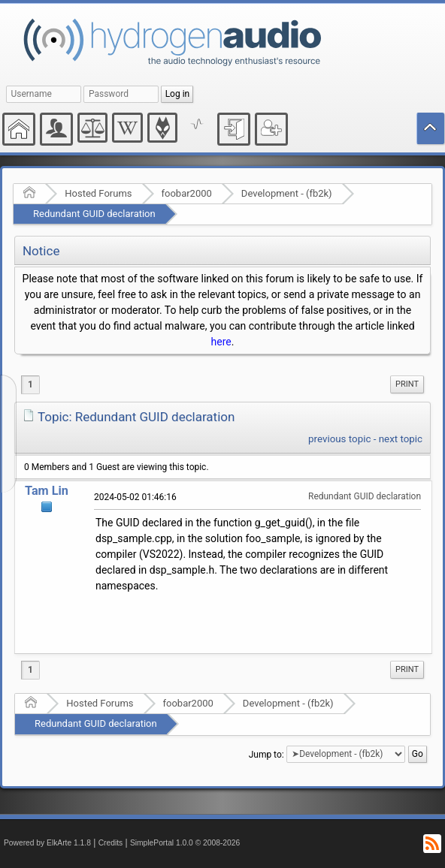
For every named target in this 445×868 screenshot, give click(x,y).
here (221, 342)
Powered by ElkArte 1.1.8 (47, 843)
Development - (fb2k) (287, 193)
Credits (111, 843)
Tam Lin (47, 491)
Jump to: (266, 754)
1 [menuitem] (30, 384)
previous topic (339, 439)
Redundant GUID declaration (94, 214)
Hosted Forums (98, 193)
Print (407, 384)
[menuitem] (407, 384)
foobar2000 (187, 193)
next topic (401, 439)
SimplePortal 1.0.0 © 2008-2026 (185, 843)
